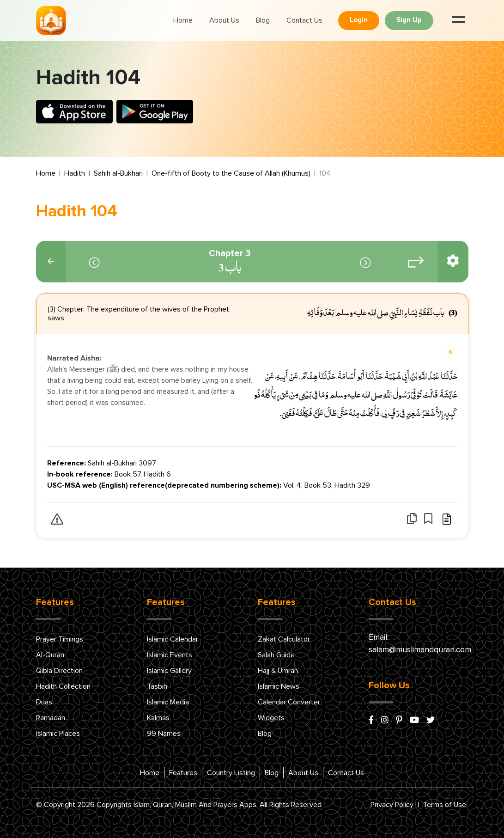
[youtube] (414, 721)
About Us (224, 20)
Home (183, 20)
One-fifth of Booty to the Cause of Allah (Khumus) (231, 173)
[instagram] (385, 721)
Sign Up (409, 20)
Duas (44, 702)
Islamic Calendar (173, 639)
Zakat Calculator (284, 639)
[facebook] (371, 721)
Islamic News (279, 686)
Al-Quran (50, 655)
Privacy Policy (392, 805)
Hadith (75, 173)
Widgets (271, 718)
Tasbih (157, 686)
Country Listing (231, 773)
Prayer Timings (60, 639)
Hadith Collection (63, 686)
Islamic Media (168, 702)
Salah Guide (276, 655)
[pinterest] (399, 721)
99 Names (164, 734)
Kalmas (158, 718)
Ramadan (51, 718)
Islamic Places (58, 734)
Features (183, 773)
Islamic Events (170, 655)
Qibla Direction (59, 671)
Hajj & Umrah (278, 671)
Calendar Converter (289, 702)
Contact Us (304, 20)
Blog (263, 20)
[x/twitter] (431, 721)
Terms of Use (445, 805)
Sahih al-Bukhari (118, 173)
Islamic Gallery (169, 671)
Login (359, 20)
